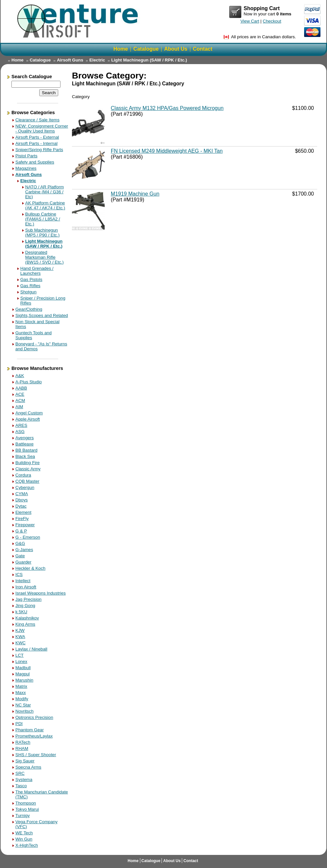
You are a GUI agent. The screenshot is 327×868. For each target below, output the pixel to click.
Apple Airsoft (28, 419)
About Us (176, 49)
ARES (21, 425)
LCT (19, 655)
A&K (20, 376)
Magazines (26, 168)
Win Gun (24, 839)
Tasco (21, 786)
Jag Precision (28, 599)
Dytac (21, 506)
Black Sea (25, 456)
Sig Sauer (25, 761)
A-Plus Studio (29, 382)
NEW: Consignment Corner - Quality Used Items (42, 129)
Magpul (23, 674)
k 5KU (21, 612)
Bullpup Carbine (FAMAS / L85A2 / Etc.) (43, 219)
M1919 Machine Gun (135, 194)
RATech (23, 742)
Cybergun (25, 487)
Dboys (22, 500)
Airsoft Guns (70, 60)
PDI (19, 724)
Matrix (21, 686)
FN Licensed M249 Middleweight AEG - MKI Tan (167, 151)
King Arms (25, 624)
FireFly (22, 519)
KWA (20, 637)
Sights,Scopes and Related (42, 315)
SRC (20, 773)
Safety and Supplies (35, 162)
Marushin (24, 680)
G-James (24, 550)
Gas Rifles (30, 286)
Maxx (21, 693)
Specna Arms (28, 767)
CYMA (22, 494)
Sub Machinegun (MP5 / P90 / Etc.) (42, 233)
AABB (21, 388)
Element (23, 512)
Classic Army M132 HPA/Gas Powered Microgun (167, 108)
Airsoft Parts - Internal (36, 143)
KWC (20, 643)
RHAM (22, 748)
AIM (19, 407)
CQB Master (27, 481)
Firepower (25, 525)
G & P (21, 531)
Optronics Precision (34, 717)
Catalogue (146, 49)
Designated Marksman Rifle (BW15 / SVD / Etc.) (44, 257)
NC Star (23, 705)
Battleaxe (25, 444)
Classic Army (28, 469)
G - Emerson (28, 537)
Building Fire (27, 463)
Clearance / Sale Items (37, 120)
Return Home (78, 21)
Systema (24, 780)
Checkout (272, 21)
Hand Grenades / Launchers (37, 271)
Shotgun (28, 292)
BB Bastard (26, 450)
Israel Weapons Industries (41, 593)
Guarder (23, 562)
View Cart (235, 12)
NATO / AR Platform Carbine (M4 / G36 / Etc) (44, 192)
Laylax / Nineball (31, 649)
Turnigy (23, 816)
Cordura (23, 475)
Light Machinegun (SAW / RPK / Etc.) (149, 60)
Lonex (21, 661)
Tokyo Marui (27, 809)
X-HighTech (27, 845)
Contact (203, 49)
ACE (20, 394)
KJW (20, 630)
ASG (20, 432)
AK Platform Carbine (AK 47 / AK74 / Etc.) (45, 205)
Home (121, 49)
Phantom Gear (30, 730)
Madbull (23, 668)
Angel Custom (29, 413)
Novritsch (25, 711)
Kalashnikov (27, 618)
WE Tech (24, 833)
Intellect (23, 581)
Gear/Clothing (29, 309)
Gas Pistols (31, 279)
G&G (20, 543)
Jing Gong (25, 606)
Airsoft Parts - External (37, 137)
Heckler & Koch (30, 568)
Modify (22, 699)
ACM (20, 400)
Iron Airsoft (26, 587)
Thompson (26, 803)
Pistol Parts (26, 156)
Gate (20, 556)
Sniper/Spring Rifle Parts (39, 150)
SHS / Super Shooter (36, 755)
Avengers (25, 438)
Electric (97, 60)
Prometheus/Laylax (34, 736)
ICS (19, 574)
